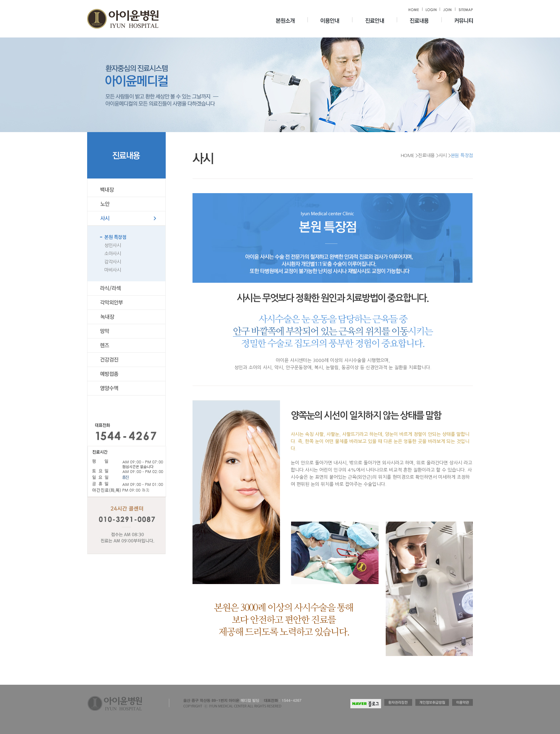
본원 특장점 (115, 237)
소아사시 (112, 254)
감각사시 (112, 262)
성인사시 (112, 245)
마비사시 (112, 270)
